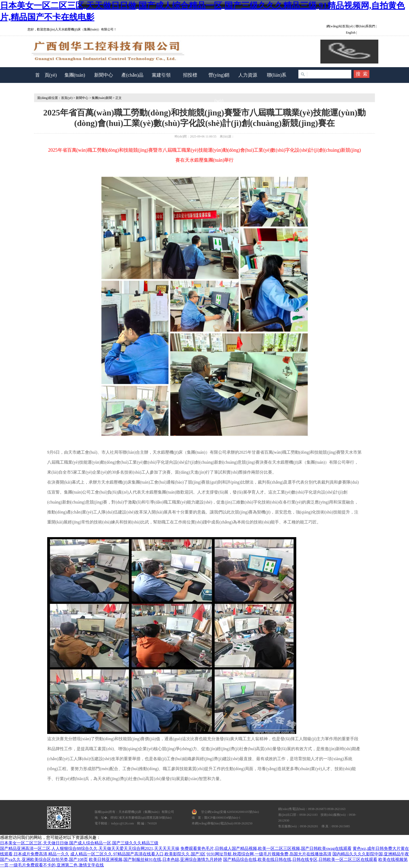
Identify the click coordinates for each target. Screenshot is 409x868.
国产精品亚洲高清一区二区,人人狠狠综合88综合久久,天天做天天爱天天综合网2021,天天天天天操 (90, 848)
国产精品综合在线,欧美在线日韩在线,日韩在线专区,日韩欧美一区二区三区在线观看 (300, 859)
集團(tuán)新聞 (102, 98)
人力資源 (248, 75)
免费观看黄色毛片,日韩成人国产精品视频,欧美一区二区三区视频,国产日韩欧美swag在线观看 (266, 848)
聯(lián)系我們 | (365, 26)
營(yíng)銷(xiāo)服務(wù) (219, 88)
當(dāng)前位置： (48, 98)
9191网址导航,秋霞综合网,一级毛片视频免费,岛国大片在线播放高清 (269, 854)
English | (351, 33)
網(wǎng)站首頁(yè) (340, 26)
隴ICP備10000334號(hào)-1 (222, 818)
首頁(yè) (67, 98)
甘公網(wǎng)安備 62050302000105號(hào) (230, 812)
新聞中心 (104, 75)
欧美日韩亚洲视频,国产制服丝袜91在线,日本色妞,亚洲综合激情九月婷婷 (155, 859)
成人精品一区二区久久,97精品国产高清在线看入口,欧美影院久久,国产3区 (138, 854)
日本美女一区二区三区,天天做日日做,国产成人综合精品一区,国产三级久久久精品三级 (79, 843)
